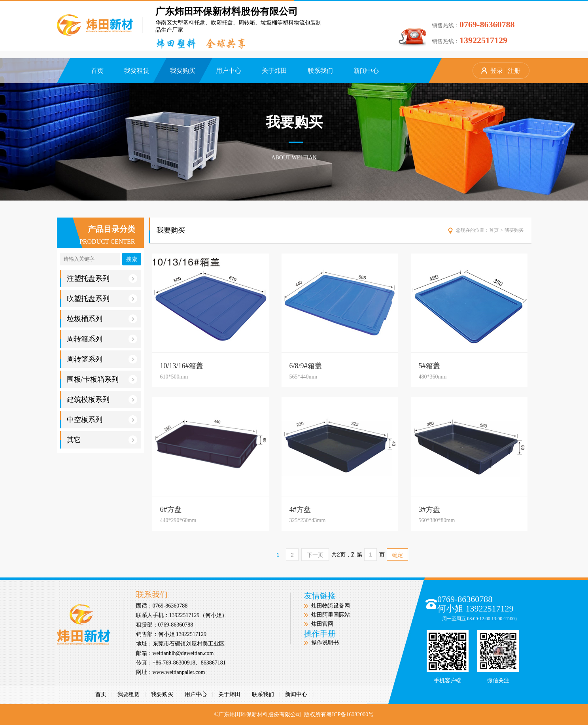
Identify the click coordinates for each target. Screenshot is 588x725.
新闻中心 (366, 71)
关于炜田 (274, 71)
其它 (102, 440)
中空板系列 (102, 420)
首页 (97, 71)
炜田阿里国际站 (331, 615)
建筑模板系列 (102, 399)
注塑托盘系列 (102, 278)
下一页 (315, 555)
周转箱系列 (102, 339)
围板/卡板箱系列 (102, 379)
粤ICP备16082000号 (350, 715)
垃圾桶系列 (102, 319)
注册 (514, 71)
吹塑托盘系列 (102, 299)
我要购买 (183, 71)
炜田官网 (322, 624)
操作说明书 (325, 643)
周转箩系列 (102, 359)
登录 (497, 71)
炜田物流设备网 (331, 606)
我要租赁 (137, 71)
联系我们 (320, 71)
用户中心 (229, 71)
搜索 (132, 259)
